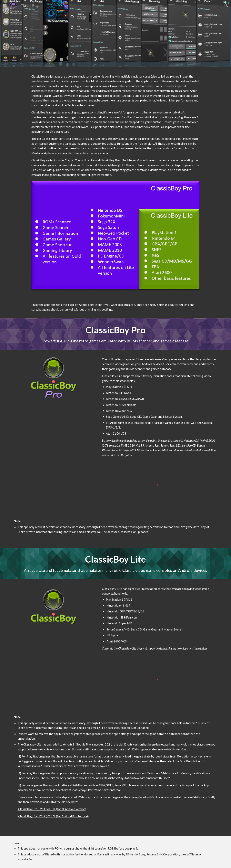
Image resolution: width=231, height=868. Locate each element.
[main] (116, 126)
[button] (5, 5)
